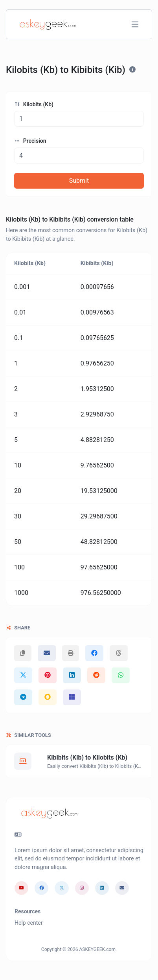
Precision (30, 141)
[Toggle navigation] (135, 25)
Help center (28, 923)
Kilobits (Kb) (34, 104)
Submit (79, 181)
